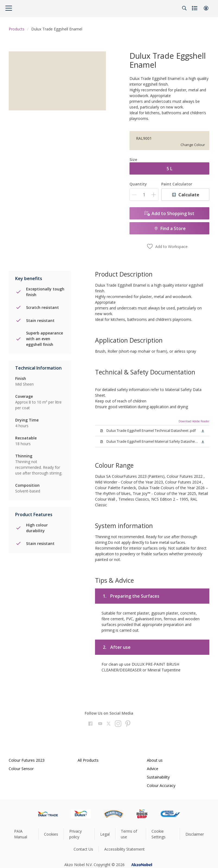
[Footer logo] (48, 814)
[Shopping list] (195, 8)
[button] (206, 8)
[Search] (184, 8)
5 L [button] (170, 169)
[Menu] (9, 8)
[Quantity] (144, 195)
